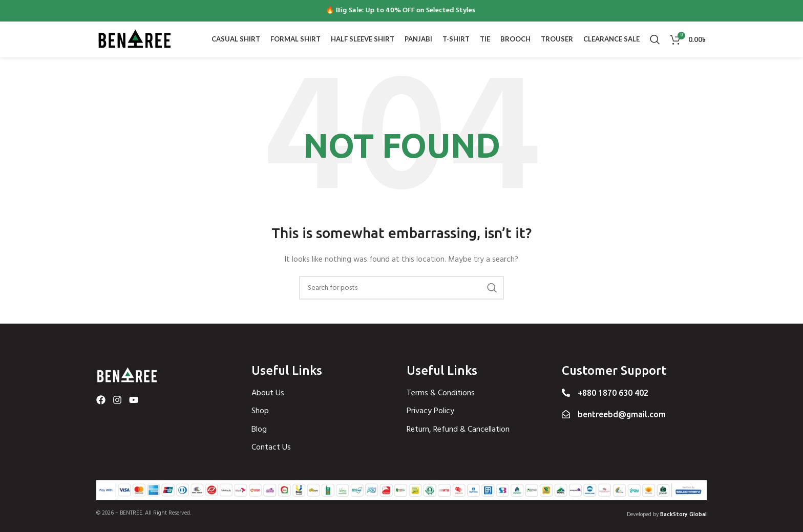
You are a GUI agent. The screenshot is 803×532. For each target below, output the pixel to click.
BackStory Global (683, 515)
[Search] (655, 39)
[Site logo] (135, 40)
